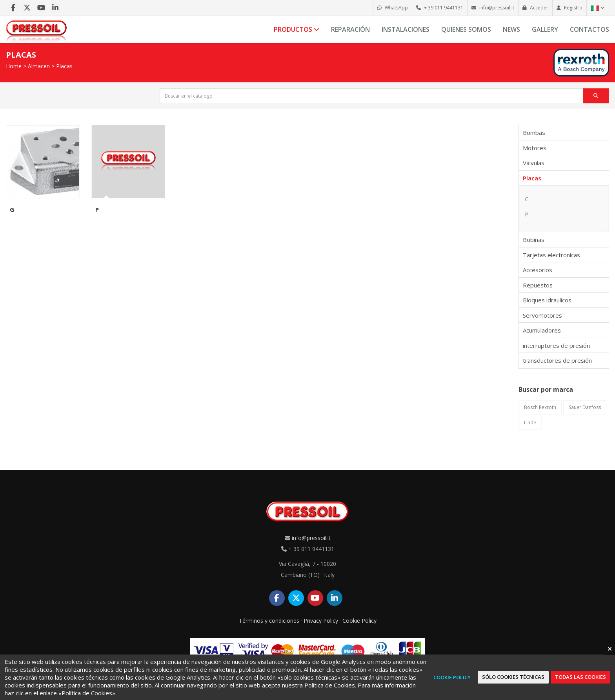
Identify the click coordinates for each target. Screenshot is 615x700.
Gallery (545, 29)
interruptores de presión (556, 345)
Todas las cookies (580, 677)
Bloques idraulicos (547, 300)
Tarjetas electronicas (551, 255)
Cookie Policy (359, 621)
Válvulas (534, 163)
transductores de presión (557, 360)
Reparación (350, 29)
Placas (64, 66)
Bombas (534, 133)
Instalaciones (406, 29)
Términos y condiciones (269, 621)
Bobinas (534, 240)
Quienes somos (466, 29)
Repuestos (538, 285)
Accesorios (538, 270)
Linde (530, 423)
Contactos (590, 29)
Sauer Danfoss (585, 407)
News (511, 29)
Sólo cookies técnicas (513, 677)
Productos (297, 29)
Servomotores (542, 315)
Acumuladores (542, 330)
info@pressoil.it (311, 538)
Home (14, 66)
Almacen (39, 66)
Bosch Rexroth (540, 407)
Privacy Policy (321, 621)
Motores (535, 148)
